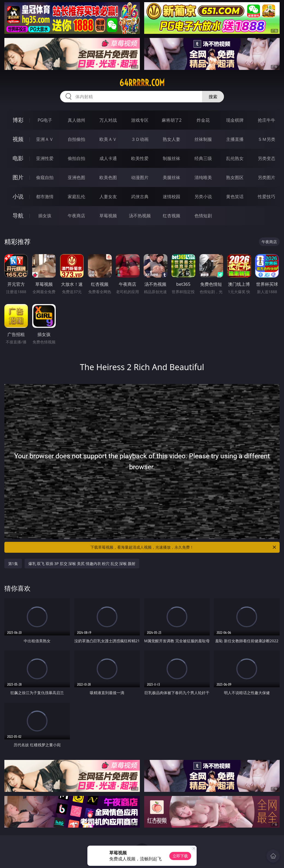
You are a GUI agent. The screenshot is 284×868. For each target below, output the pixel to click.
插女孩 (45, 216)
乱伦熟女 (235, 158)
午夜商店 (76, 216)
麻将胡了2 (172, 120)
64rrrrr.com (142, 83)
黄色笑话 (235, 197)
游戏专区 (140, 120)
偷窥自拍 (45, 177)
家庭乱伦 (76, 197)
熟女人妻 (171, 139)
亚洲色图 (76, 177)
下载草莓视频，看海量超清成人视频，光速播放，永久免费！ (184, 547)
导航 (18, 215)
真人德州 (76, 120)
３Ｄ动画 (140, 139)
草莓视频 (108, 216)
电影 (18, 158)
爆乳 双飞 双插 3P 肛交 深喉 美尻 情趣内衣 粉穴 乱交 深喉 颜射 (82, 564)
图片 (18, 177)
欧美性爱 (140, 158)
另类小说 (203, 197)
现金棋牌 (235, 120)
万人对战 (108, 120)
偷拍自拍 (76, 158)
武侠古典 (140, 197)
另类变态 (267, 158)
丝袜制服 (203, 139)
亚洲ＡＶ (45, 139)
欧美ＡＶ (108, 139)
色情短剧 (203, 216)
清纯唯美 (203, 177)
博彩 (18, 120)
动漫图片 (140, 177)
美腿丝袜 (171, 177)
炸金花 (203, 120)
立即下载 (180, 856)
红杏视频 (171, 216)
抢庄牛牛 (267, 120)
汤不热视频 (140, 216)
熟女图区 (235, 177)
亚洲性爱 (45, 158)
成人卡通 (108, 158)
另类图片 (267, 177)
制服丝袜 (171, 158)
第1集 (13, 564)
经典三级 (203, 158)
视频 (18, 139)
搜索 (213, 97)
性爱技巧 (267, 197)
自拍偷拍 (76, 139)
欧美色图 (108, 177)
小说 (18, 196)
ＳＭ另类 (267, 139)
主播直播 (235, 139)
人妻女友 (108, 197)
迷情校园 (171, 197)
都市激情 (45, 197)
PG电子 (45, 120)
